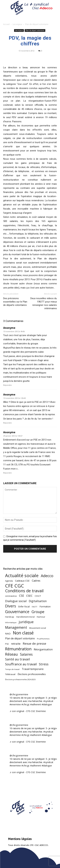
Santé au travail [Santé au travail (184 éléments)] (18, 659)
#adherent (36, 704)
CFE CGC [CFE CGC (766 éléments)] (15, 586)
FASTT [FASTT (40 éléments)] (35, 607)
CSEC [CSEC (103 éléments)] (29, 596)
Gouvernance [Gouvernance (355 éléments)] (17, 612)
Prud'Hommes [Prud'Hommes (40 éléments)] (43, 639)
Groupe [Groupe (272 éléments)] (38, 612)
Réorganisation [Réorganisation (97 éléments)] (43, 649)
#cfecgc (26, 704)
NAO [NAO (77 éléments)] (8, 633)
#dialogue (47, 704)
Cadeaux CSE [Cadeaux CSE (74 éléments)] (22, 581)
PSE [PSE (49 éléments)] (7, 644)
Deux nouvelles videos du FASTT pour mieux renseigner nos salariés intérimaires (44, 303)
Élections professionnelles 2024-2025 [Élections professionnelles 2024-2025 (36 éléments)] (20, 679)
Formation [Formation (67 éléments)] (45, 607)
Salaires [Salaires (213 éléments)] (26, 654)
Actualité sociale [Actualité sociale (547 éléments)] (22, 575)
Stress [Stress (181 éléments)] (44, 664)
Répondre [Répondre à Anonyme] (7, 385)
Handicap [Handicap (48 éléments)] (10, 617)
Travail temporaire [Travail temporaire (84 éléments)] (33, 669)
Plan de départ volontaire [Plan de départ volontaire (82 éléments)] (20, 639)
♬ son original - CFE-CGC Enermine (28, 711)
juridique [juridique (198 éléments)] (26, 622)
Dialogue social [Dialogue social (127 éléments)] (16, 601)
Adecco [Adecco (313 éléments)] (47, 576)
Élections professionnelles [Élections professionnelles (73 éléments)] (32, 674)
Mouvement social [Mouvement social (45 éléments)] (38, 628)
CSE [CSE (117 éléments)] (22, 596)
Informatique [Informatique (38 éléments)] (11, 622)
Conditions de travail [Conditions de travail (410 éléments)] (24, 591)
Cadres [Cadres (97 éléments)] (36, 581)
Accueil (6, 24)
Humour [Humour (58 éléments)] (41, 617)
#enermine (15, 704)
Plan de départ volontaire (37, 24)
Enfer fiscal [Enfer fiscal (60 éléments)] (24, 607)
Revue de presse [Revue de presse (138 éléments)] (34, 644)
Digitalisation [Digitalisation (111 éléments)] (38, 601)
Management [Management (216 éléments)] (16, 627)
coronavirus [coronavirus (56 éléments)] (11, 596)
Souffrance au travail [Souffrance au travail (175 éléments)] (21, 664)
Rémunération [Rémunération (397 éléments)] (18, 649)
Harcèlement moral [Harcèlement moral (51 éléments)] (25, 617)
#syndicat (48, 701)
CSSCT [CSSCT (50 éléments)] (38, 596)
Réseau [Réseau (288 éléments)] (11, 654)
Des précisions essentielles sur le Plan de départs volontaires (15, 302)
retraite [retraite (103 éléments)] (16, 644)
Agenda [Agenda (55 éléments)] (9, 581)
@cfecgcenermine (19, 694)
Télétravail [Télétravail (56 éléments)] (10, 674)
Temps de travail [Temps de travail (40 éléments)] (12, 669)
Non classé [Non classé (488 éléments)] (23, 633)
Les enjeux (17, 24)
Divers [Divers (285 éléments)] (11, 606)
